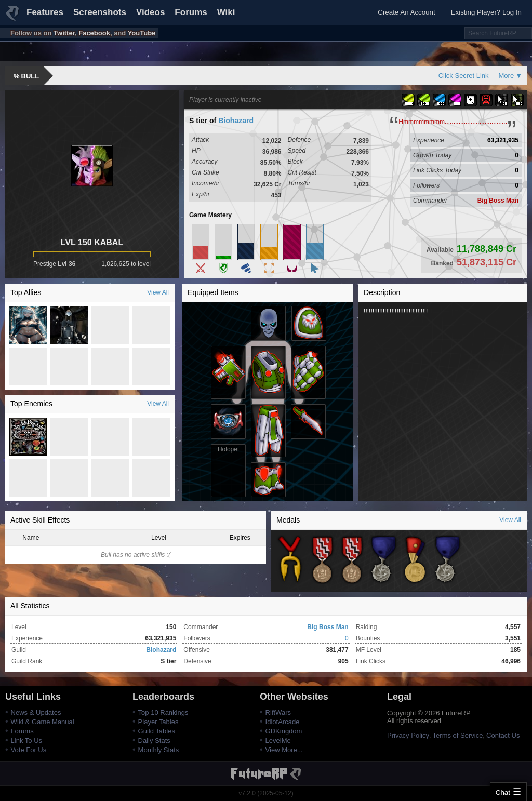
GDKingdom (284, 731)
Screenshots (100, 12)
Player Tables (158, 722)
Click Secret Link (464, 76)
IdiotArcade (283, 722)
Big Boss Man (498, 201)
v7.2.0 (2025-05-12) (266, 793)
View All (158, 292)
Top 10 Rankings (163, 712)
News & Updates (36, 712)
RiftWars (278, 712)
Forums (191, 12)
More (507, 76)
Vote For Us (29, 750)
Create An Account (406, 12)
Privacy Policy (408, 735)
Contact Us (503, 735)
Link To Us (26, 740)
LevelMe (278, 740)
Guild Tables (157, 731)
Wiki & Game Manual (43, 722)
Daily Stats (154, 740)
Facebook (94, 33)
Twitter (64, 33)
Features (45, 12)
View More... (284, 750)
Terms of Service (458, 735)
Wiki (226, 12)
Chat (503, 792)
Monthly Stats (159, 750)
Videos (150, 12)
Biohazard (236, 121)
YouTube (142, 33)
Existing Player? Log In (486, 12)
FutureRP (13, 18)
